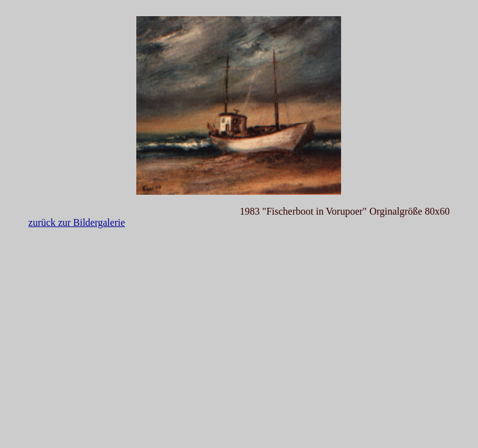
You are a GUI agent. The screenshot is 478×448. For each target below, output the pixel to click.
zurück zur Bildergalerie (77, 222)
